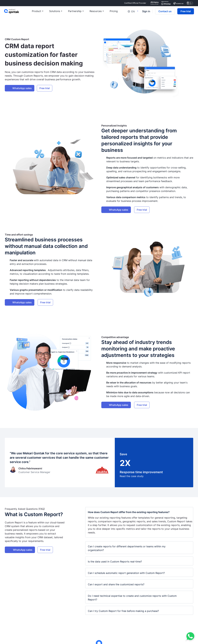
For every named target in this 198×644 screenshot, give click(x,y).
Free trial (185, 12)
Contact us (165, 12)
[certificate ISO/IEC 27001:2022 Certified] (190, 3)
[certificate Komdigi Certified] (178, 3)
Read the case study (132, 476)
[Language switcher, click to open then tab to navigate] (133, 12)
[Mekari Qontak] (18, 12)
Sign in (146, 12)
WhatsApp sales (22, 88)
